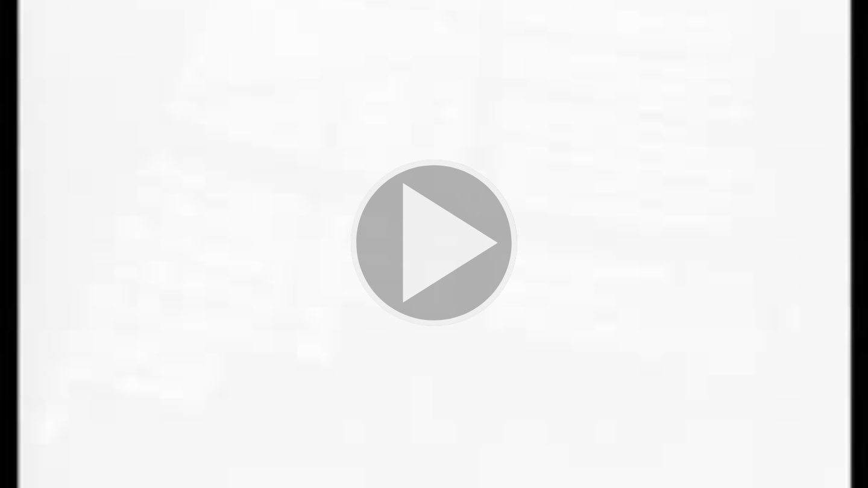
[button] (434, 244)
